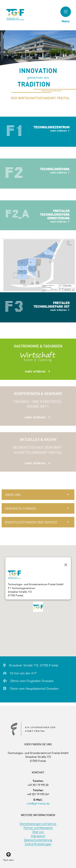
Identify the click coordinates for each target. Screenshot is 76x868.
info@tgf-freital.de (38, 803)
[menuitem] (38, 824)
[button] (38, 609)
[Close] (65, 564)
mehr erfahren (58, 131)
